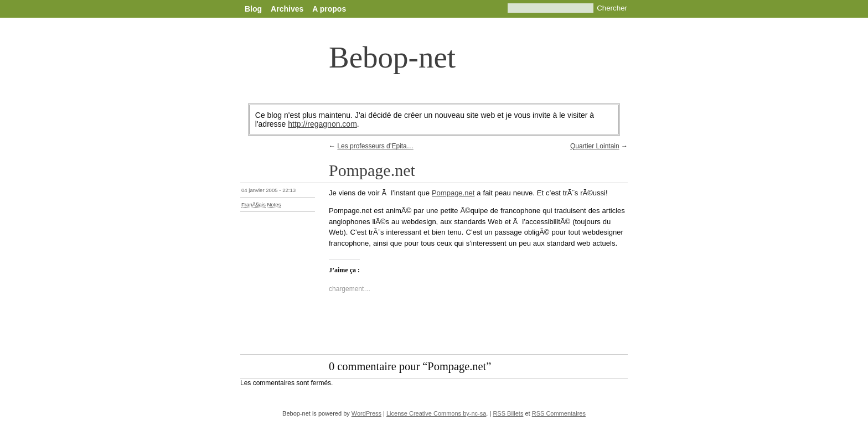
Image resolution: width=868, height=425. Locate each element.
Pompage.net (453, 193)
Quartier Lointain (595, 146)
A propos (329, 9)
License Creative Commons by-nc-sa (436, 413)
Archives (287, 9)
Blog (253, 9)
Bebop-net (392, 57)
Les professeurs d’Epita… (375, 146)
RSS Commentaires (559, 413)
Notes (274, 204)
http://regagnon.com (322, 124)
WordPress (366, 413)
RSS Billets (508, 413)
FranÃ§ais (254, 204)
